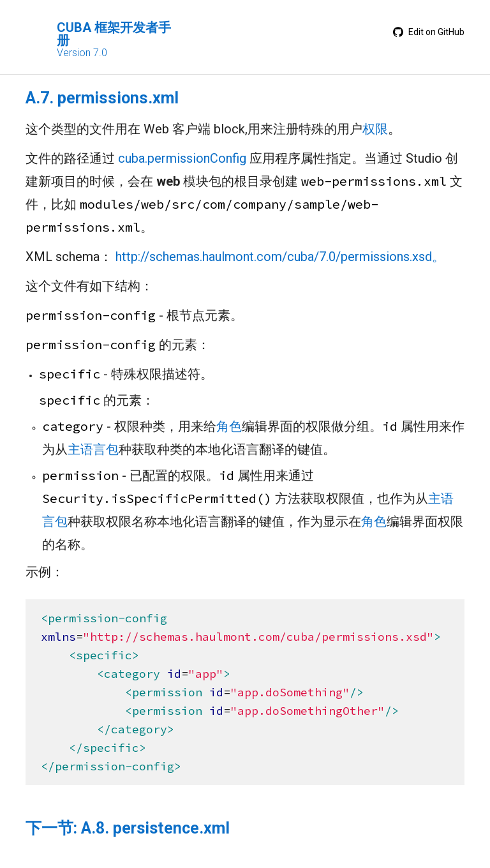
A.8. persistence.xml (155, 828)
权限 (375, 129)
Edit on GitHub (429, 32)
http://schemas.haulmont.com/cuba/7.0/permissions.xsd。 (280, 257)
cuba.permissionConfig (182, 158)
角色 (229, 426)
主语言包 (93, 449)
